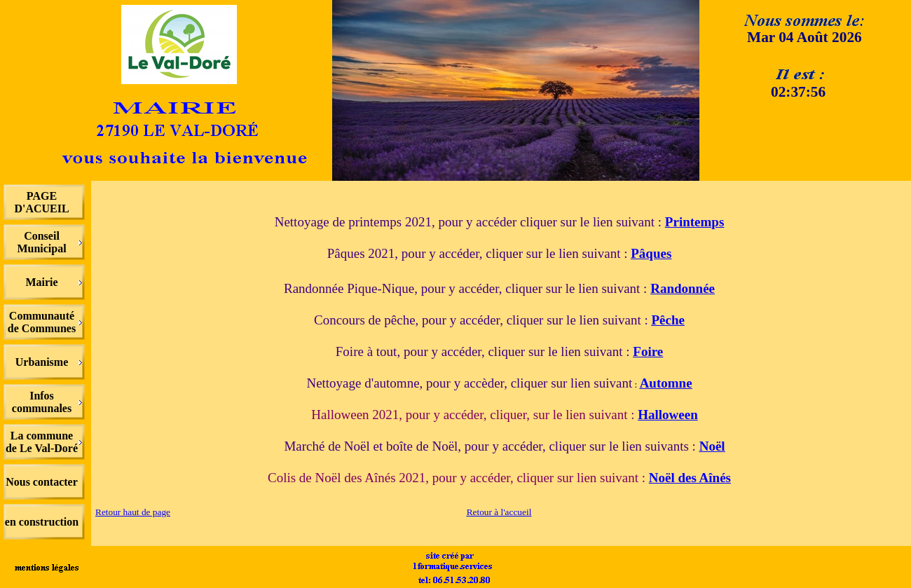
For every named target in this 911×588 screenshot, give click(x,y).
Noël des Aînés (690, 478)
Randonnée (683, 288)
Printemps (694, 222)
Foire (648, 351)
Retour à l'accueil (499, 512)
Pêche (667, 320)
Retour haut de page (133, 512)
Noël (712, 446)
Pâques (651, 253)
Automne (666, 383)
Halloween (668, 415)
